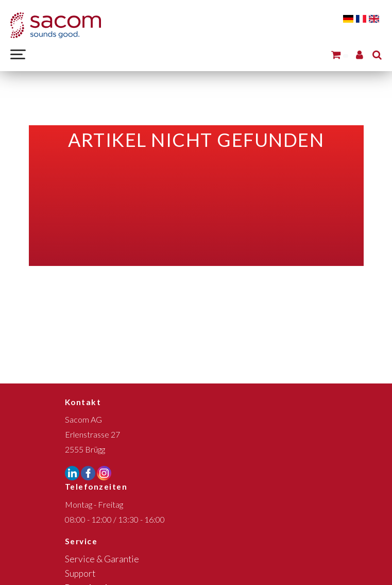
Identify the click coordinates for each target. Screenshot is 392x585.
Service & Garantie (102, 559)
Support (80, 573)
